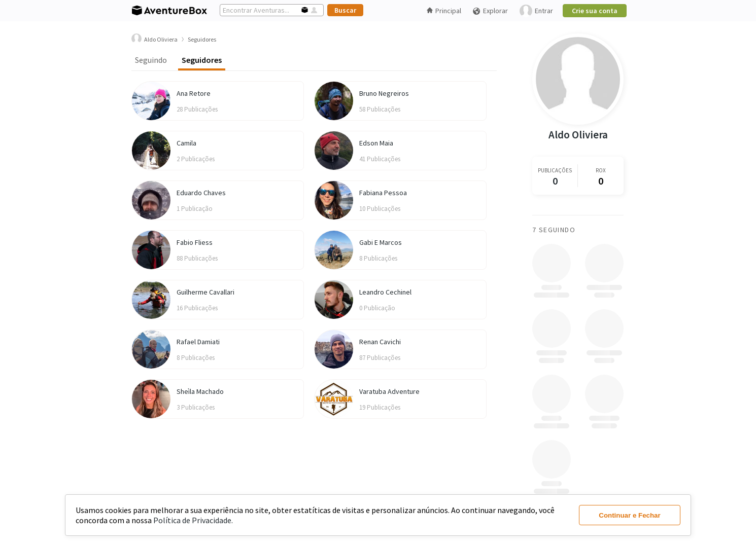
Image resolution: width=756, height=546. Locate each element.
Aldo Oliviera (578, 135)
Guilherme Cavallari (205, 292)
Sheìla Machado (200, 391)
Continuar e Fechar (629, 515)
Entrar (536, 11)
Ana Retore (194, 93)
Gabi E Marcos (381, 242)
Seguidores (202, 60)
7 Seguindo (554, 230)
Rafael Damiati (198, 342)
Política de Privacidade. (193, 520)
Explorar (490, 11)
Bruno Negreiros (384, 93)
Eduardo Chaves (201, 193)
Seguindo (151, 60)
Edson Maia (376, 143)
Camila (186, 143)
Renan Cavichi (380, 342)
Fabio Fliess (195, 242)
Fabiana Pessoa (383, 193)
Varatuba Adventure (389, 391)
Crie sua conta (595, 11)
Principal (444, 11)
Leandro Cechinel (385, 292)
